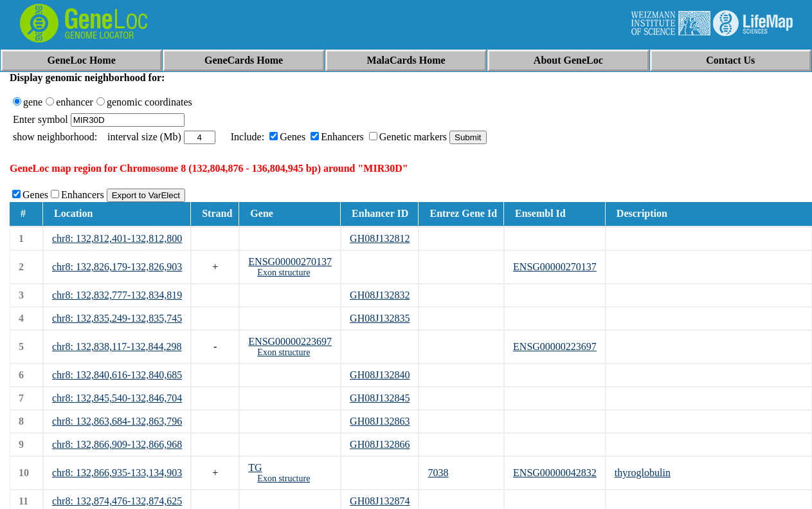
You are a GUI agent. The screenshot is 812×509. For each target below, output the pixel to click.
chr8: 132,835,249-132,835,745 (117, 318)
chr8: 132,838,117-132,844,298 (117, 347)
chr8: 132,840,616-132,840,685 (117, 375)
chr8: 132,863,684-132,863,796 (117, 421)
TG (255, 467)
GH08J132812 (380, 238)
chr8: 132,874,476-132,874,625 (117, 501)
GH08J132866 (380, 444)
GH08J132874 (380, 501)
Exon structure (284, 273)
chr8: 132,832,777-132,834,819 (117, 295)
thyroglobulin (643, 473)
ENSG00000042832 (555, 473)
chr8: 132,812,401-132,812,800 (117, 238)
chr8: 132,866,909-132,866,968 (117, 444)
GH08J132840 (380, 375)
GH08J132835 (380, 318)
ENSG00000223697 (290, 341)
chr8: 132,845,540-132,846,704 (117, 398)
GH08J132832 (380, 295)
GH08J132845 (380, 398)
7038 (438, 473)
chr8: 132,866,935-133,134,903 (117, 473)
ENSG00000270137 (290, 262)
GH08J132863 (380, 421)
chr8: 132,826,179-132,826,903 (117, 267)
